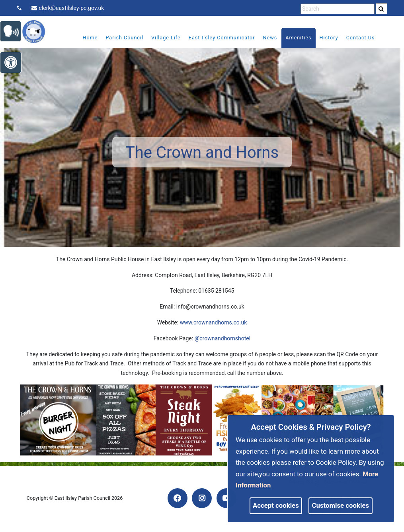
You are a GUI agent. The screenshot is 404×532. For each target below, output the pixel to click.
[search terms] (338, 9)
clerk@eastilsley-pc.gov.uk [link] (68, 8)
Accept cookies (276, 505)
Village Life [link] (160, 38)
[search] (382, 9)
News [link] (265, 38)
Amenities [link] (293, 38)
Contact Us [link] (355, 38)
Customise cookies (341, 505)
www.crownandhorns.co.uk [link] (214, 322)
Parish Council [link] (119, 38)
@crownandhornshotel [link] (223, 338)
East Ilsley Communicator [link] (216, 38)
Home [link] (85, 38)
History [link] (323, 38)
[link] (381, 9)
